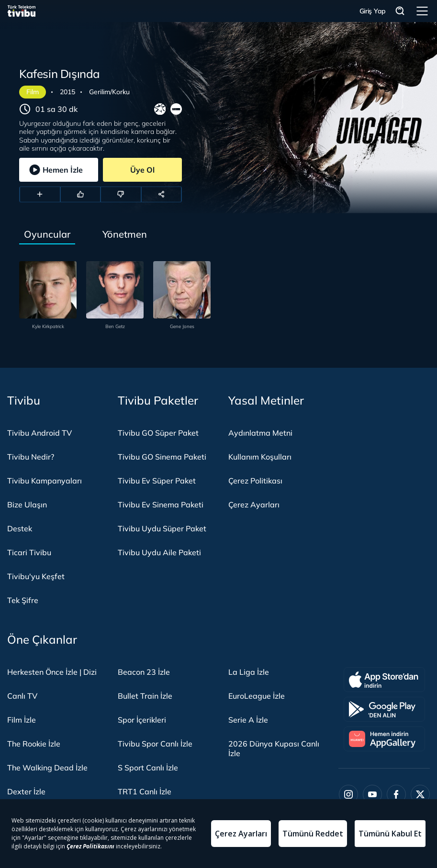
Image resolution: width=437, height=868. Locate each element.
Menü (422, 11)
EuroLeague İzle (257, 696)
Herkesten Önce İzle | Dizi (52, 672)
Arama (400, 11)
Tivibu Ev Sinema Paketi (161, 505)
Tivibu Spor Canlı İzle (155, 744)
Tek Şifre (23, 600)
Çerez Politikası (255, 481)
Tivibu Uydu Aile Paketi (159, 552)
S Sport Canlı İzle (148, 768)
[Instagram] (348, 794)
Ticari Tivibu (29, 552)
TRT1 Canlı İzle (145, 791)
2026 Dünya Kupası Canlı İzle (274, 748)
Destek (20, 528)
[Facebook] (396, 794)
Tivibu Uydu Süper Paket (162, 528)
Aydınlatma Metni (260, 433)
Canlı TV (22, 696)
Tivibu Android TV (39, 433)
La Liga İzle (249, 672)
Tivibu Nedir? (31, 457)
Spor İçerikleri (142, 720)
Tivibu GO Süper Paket (158, 433)
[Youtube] (372, 794)
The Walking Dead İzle (47, 768)
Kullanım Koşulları (260, 457)
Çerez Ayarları (254, 505)
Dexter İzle (26, 791)
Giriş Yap (373, 11)
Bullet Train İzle (145, 696)
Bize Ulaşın (27, 505)
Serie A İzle (248, 720)
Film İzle (22, 720)
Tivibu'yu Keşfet (36, 576)
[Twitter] (420, 794)
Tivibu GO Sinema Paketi (162, 457)
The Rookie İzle (34, 744)
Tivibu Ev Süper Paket (157, 481)
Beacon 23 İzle (144, 672)
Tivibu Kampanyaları (45, 481)
